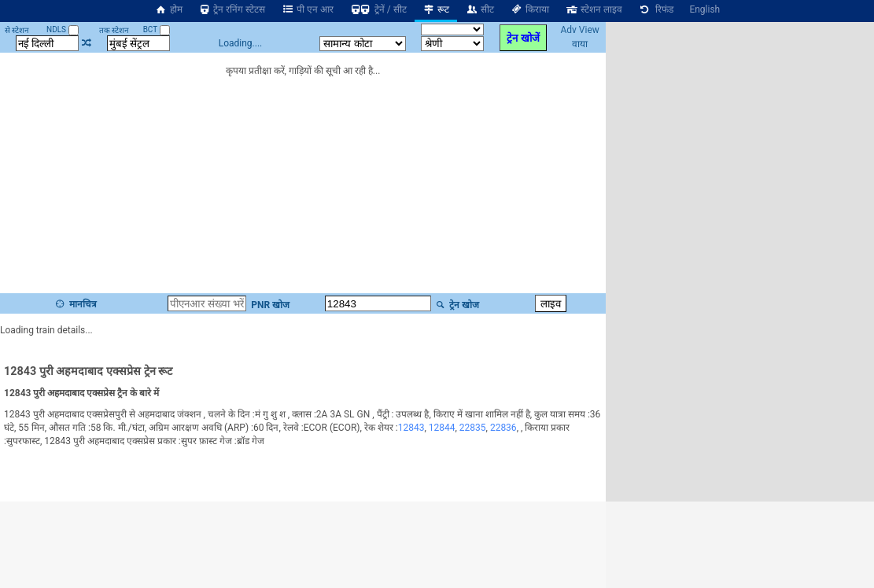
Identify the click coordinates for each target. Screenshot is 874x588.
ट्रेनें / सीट (378, 9)
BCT (157, 29)
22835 (473, 428)
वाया (580, 44)
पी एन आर (307, 9)
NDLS (63, 29)
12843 (411, 428)
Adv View (579, 30)
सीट (479, 9)
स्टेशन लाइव (594, 9)
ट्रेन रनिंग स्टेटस (232, 9)
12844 (442, 428)
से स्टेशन (17, 30)
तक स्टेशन (114, 30)
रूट (436, 9)
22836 (503, 428)
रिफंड (656, 9)
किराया (529, 9)
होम (168, 9)
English (704, 9)
